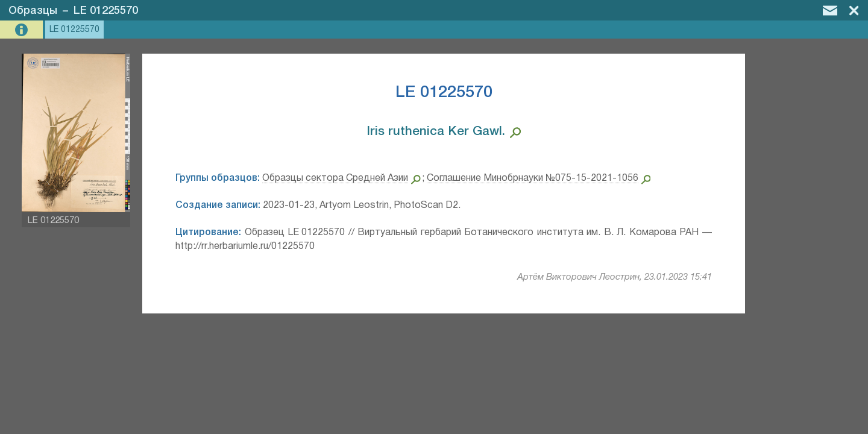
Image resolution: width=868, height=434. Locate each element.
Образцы (33, 11)
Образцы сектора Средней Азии (335, 178)
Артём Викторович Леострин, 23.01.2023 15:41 (615, 277)
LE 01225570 (106, 11)
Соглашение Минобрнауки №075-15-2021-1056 (533, 178)
